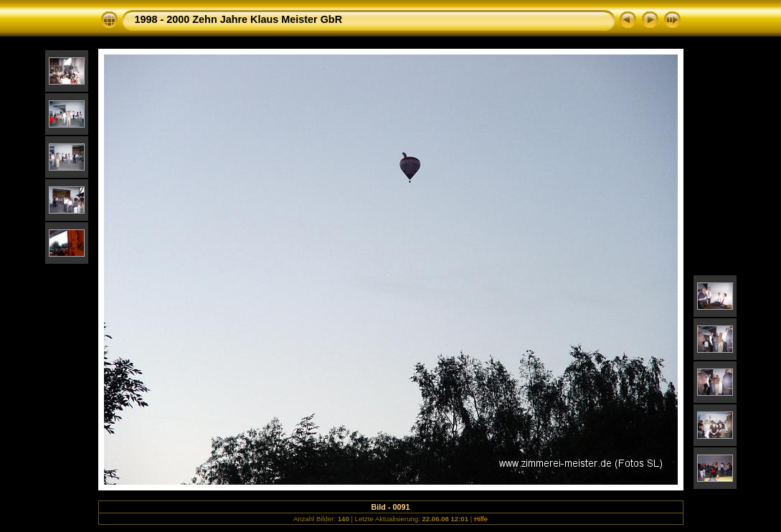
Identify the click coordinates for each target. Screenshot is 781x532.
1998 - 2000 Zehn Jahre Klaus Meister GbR (239, 19)
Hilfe (481, 519)
